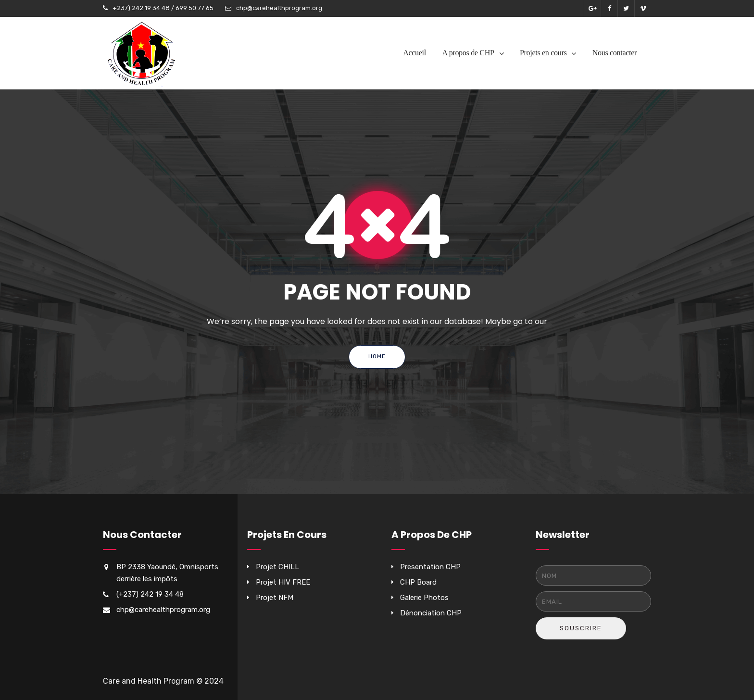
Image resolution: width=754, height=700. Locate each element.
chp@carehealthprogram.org (279, 8)
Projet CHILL (277, 567)
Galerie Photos (424, 598)
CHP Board (418, 582)
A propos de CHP (468, 53)
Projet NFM (275, 598)
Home (377, 356)
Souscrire (581, 628)
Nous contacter (615, 53)
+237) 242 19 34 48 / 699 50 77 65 (163, 8)
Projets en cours (543, 53)
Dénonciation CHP (431, 613)
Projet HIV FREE (283, 582)
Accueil (415, 53)
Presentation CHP (430, 567)
